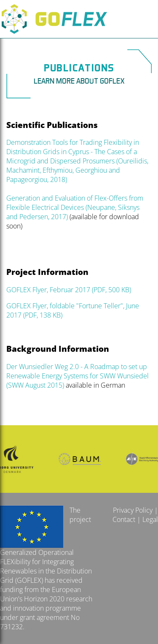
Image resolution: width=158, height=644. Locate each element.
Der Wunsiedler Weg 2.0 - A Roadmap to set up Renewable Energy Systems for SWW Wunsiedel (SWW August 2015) (78, 376)
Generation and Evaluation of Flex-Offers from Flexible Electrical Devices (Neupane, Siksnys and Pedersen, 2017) (75, 207)
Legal (150, 519)
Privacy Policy (133, 510)
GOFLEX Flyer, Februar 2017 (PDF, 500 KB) (69, 290)
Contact (124, 519)
